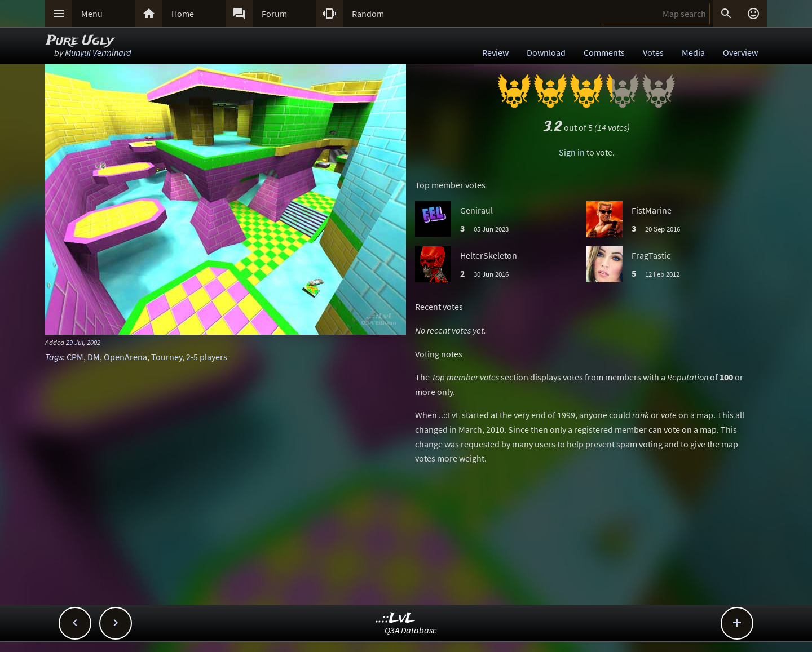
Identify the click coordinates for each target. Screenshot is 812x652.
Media (693, 52)
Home (183, 14)
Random (368, 14)
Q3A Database (411, 630)
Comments (604, 52)
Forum (274, 14)
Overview (740, 52)
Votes (653, 52)
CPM (75, 357)
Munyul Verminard (98, 52)
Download (546, 52)
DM (94, 357)
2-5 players (207, 357)
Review (495, 52)
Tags (54, 357)
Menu (92, 14)
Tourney (167, 357)
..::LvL (396, 618)
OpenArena (125, 357)
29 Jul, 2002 (83, 342)
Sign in (572, 152)
